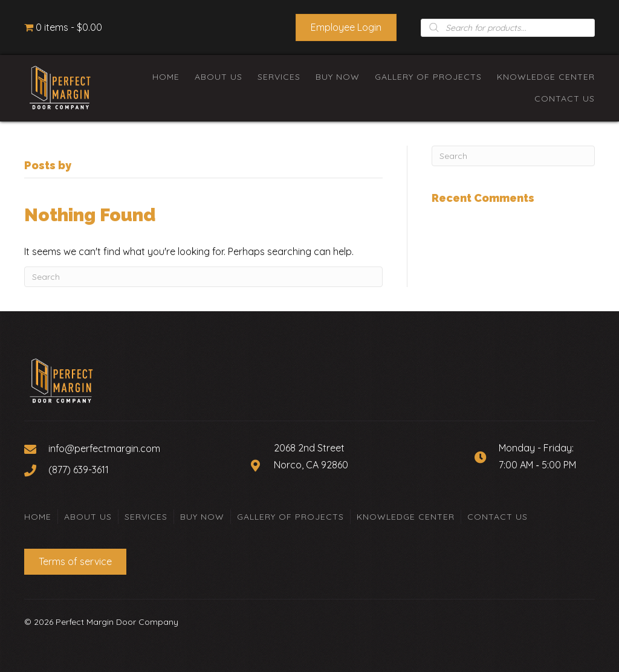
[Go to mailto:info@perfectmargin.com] (131, 448)
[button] (346, 27)
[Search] (203, 277)
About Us (88, 517)
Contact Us (497, 517)
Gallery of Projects (290, 517)
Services (146, 517)
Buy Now (202, 517)
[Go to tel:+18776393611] (131, 470)
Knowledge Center (406, 517)
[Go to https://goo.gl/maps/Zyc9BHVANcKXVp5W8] (350, 465)
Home (38, 517)
